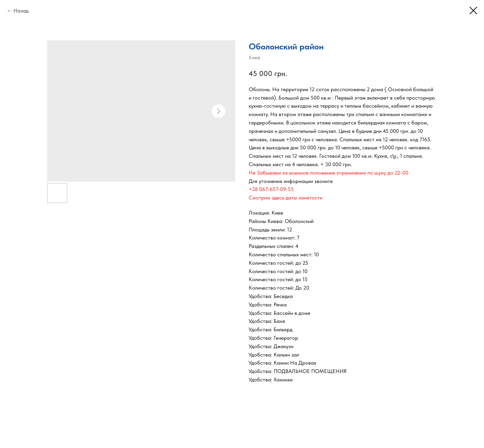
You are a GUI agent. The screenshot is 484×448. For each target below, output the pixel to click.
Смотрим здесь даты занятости (286, 198)
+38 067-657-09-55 (271, 189)
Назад (21, 11)
